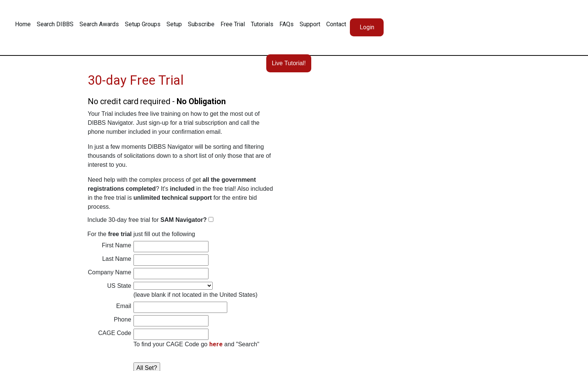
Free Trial (233, 24)
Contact (336, 24)
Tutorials (262, 24)
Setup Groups (143, 24)
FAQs (286, 24)
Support (310, 24)
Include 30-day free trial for (148, 220)
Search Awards (99, 24)
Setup (174, 24)
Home (23, 24)
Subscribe (201, 24)
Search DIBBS (55, 24)
